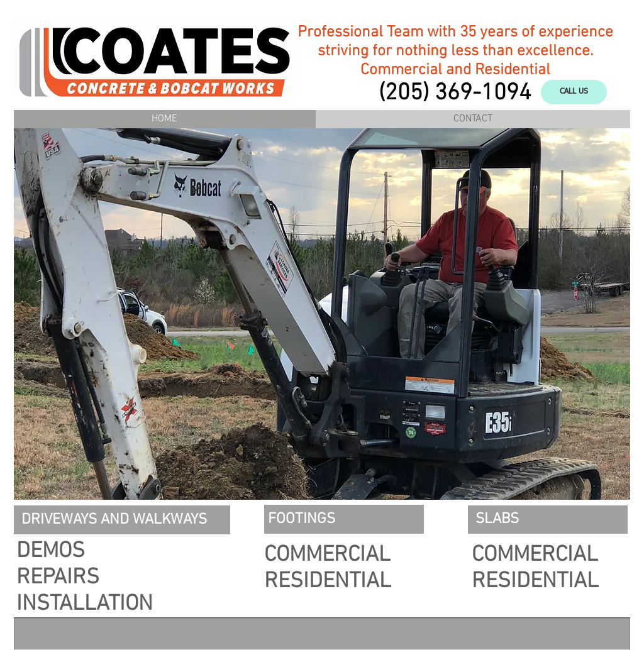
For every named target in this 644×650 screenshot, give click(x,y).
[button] (322, 314)
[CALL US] (574, 92)
